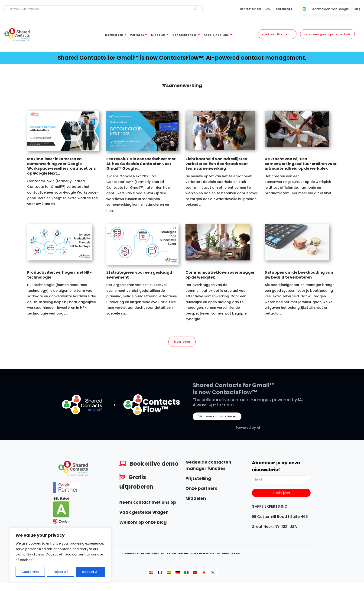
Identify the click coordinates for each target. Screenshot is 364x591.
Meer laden (182, 342)
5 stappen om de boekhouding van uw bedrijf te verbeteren (299, 275)
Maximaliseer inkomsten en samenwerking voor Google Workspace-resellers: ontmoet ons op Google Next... (61, 166)
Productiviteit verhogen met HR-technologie (59, 275)
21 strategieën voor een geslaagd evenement (139, 275)
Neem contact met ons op (148, 503)
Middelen (196, 499)
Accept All (91, 572)
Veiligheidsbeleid (229, 554)
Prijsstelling (198, 479)
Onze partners (201, 489)
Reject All (60, 572)
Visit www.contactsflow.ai (217, 417)
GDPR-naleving (202, 554)
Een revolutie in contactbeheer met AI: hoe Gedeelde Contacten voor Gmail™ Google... (141, 164)
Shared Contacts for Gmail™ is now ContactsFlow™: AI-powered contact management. (182, 58)
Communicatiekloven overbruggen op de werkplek (221, 275)
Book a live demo (154, 465)
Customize (30, 572)
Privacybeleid (177, 554)
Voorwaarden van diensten (143, 554)
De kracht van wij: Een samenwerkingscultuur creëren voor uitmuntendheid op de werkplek (301, 164)
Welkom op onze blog (143, 523)
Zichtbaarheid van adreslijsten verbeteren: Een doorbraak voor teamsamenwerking (217, 164)
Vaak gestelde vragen (144, 513)
